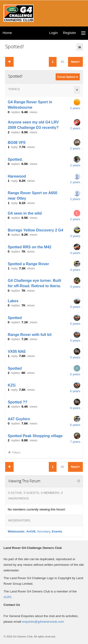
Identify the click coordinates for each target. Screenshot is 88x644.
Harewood (17, 176)
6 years (75, 391)
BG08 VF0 (17, 142)
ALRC (8, 597)
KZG (12, 385)
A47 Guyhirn (19, 419)
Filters (14, 452)
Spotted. (15, 159)
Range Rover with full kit (30, 334)
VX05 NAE (17, 351)
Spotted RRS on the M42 (30, 247)
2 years (75, 108)
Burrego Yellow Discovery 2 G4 (35, 230)
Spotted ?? (18, 402)
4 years (75, 253)
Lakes (13, 301)
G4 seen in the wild (25, 213)
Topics (14, 89)
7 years (75, 442)
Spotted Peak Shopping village (35, 436)
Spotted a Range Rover (28, 264)
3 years (75, 236)
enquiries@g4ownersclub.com (43, 622)
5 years (75, 307)
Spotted (15, 318)
